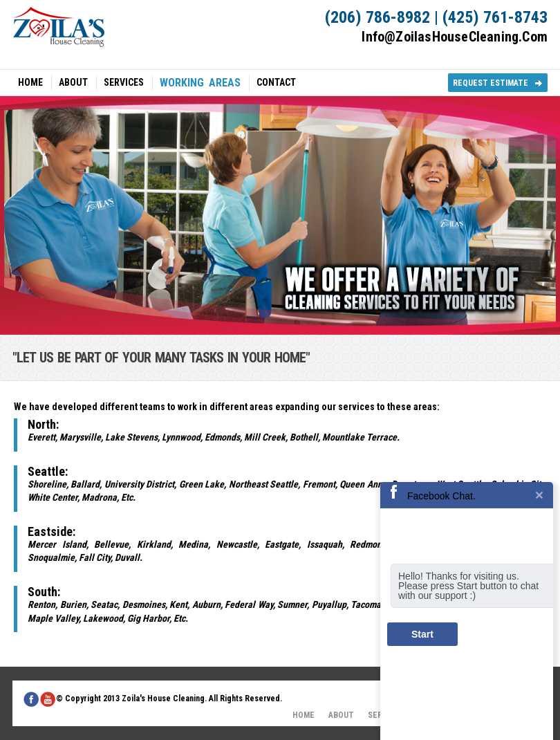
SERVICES (124, 82)
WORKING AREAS (200, 83)
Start (422, 634)
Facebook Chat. (441, 496)
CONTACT (276, 82)
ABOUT (73, 82)
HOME (30, 82)
